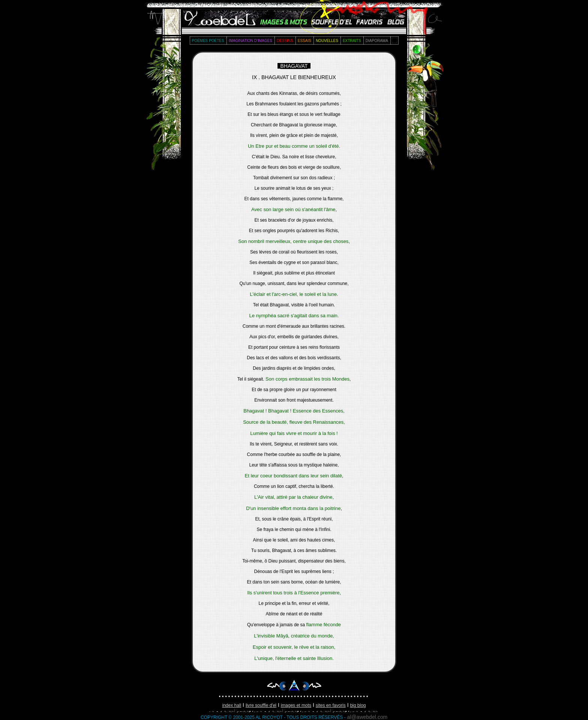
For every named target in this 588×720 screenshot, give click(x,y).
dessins (285, 41)
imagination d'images (250, 41)
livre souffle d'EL (261, 705)
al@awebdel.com (367, 717)
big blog (358, 705)
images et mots (296, 705)
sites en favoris (331, 705)
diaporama (377, 41)
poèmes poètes (208, 41)
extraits (352, 41)
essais (304, 41)
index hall (232, 705)
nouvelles (327, 41)
